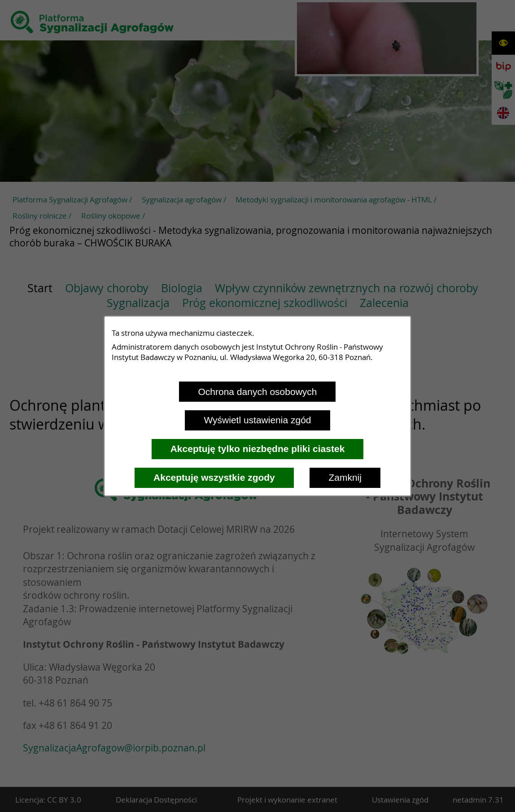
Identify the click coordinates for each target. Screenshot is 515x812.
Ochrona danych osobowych (257, 392)
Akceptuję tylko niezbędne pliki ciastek (258, 449)
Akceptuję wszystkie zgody (214, 477)
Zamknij (345, 477)
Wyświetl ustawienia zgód (257, 420)
